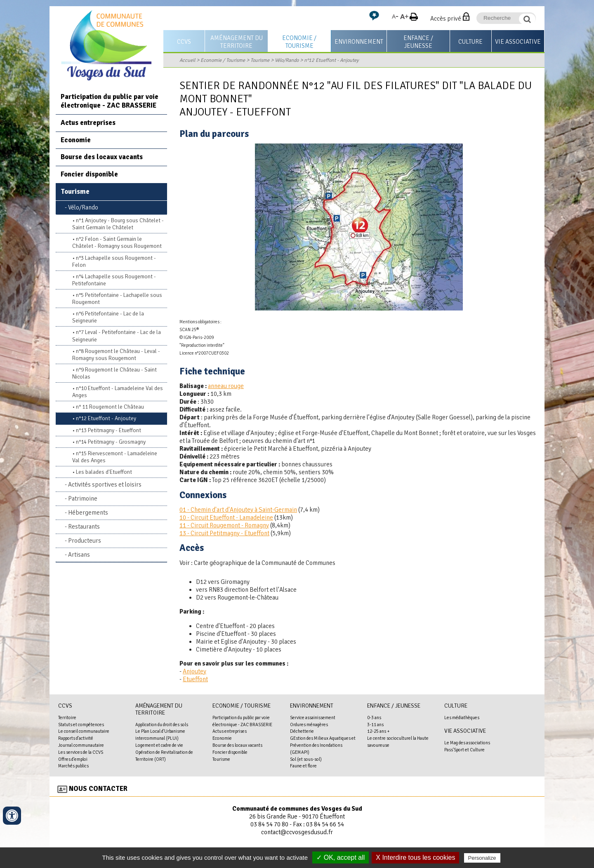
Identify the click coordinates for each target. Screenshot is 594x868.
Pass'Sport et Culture (464, 750)
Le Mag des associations (467, 743)
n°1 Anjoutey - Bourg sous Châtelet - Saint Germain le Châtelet (118, 224)
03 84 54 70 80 (269, 824)
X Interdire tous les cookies (415, 857)
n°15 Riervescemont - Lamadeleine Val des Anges (115, 457)
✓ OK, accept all (341, 857)
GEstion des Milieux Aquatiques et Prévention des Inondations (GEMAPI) (323, 745)
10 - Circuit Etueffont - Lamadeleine (226, 518)
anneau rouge (226, 386)
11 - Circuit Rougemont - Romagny (224, 525)
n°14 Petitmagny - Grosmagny (111, 442)
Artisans (79, 555)
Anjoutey (194, 671)
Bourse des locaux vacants (102, 157)
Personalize (482, 858)
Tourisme (260, 60)
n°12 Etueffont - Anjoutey (331, 60)
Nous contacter (98, 789)
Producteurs (85, 541)
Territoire (67, 717)
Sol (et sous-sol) (306, 759)
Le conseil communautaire (84, 731)
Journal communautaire (81, 745)
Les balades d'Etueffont (104, 472)
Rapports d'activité (76, 738)
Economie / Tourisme (299, 42)
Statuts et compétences (81, 725)
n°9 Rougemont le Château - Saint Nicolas (114, 373)
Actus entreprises (88, 123)
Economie (76, 140)
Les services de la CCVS (81, 752)
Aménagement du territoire (237, 42)
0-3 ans (374, 717)
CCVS (184, 42)
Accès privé (446, 19)
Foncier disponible (89, 174)
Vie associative (518, 42)
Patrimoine (83, 499)
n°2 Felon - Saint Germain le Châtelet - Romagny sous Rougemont (117, 242)
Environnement (359, 42)
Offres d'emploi (73, 759)
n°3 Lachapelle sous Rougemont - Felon (114, 261)
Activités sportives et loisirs (105, 485)
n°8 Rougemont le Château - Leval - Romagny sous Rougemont (116, 355)
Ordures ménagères (309, 725)
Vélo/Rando (287, 60)
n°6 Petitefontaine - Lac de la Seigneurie (108, 317)
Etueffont (195, 679)
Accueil (187, 60)
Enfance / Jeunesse (418, 42)
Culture (470, 42)
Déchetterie (302, 731)
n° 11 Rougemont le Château (110, 407)
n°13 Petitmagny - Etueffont (108, 430)
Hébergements (88, 513)
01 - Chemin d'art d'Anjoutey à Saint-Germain (238, 510)
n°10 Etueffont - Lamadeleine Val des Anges (118, 392)
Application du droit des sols (162, 725)
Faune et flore (303, 766)
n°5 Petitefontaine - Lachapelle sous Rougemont (117, 299)
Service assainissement (313, 717)
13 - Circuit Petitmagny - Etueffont (224, 533)
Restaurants (84, 527)
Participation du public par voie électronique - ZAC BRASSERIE (110, 101)
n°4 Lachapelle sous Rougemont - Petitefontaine (114, 280)
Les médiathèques (462, 717)
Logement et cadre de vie (159, 745)
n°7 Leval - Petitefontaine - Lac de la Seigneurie (117, 336)
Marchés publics (73, 766)
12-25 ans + (378, 731)
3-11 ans (375, 725)
